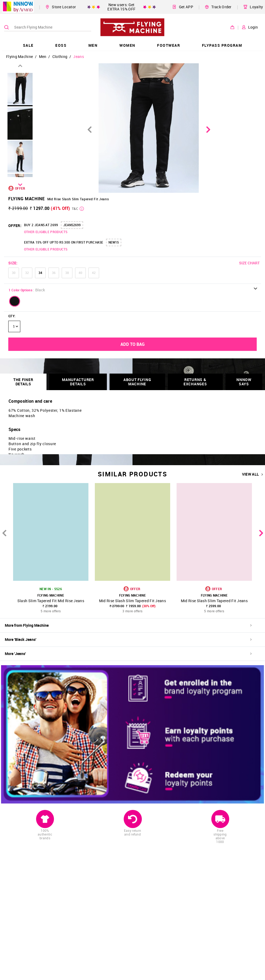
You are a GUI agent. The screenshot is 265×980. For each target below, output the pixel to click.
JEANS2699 (72, 225)
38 (67, 273)
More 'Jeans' (128, 654)
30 (14, 273)
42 (94, 273)
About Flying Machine (137, 382)
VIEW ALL (253, 474)
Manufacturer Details (78, 382)
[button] (15, 301)
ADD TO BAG (133, 344)
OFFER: (15, 226)
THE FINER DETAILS (23, 382)
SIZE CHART (249, 263)
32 (27, 273)
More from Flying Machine (128, 625)
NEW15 (114, 242)
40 (80, 273)
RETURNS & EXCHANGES (195, 382)
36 (54, 273)
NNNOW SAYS (244, 382)
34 (40, 273)
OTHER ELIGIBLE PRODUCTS (46, 232)
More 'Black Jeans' (128, 639)
